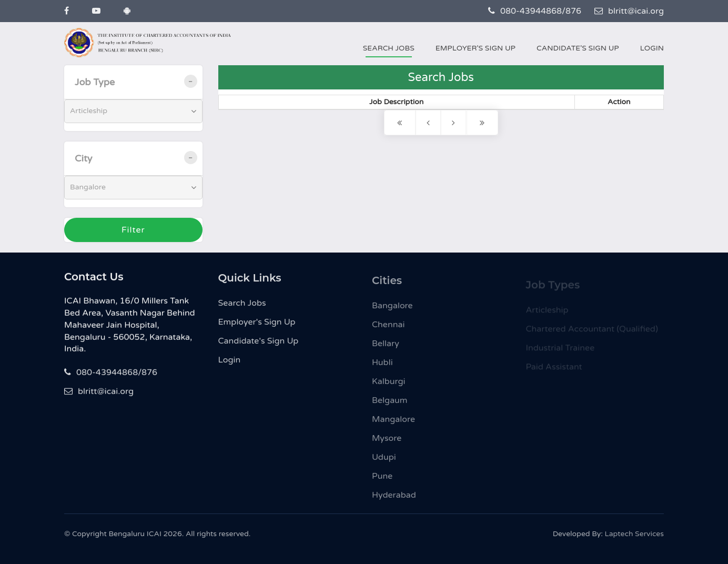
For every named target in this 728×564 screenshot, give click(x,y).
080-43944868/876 (535, 11)
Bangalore (392, 309)
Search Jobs (389, 48)
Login (652, 48)
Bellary (386, 347)
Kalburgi (389, 385)
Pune (382, 480)
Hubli (382, 366)
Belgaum (390, 404)
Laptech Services (634, 536)
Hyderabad (394, 499)
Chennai (388, 328)
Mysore (387, 442)
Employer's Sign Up (476, 48)
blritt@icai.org (629, 11)
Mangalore (393, 423)
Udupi (384, 461)
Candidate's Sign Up (578, 48)
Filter (133, 230)
